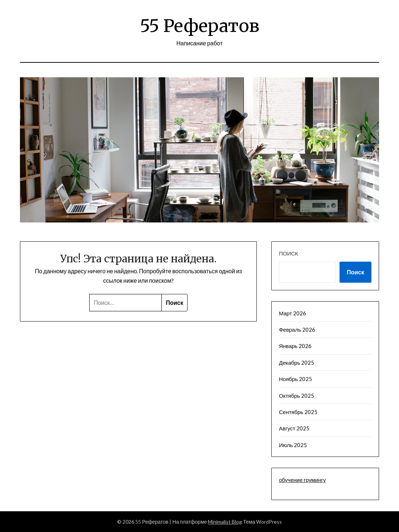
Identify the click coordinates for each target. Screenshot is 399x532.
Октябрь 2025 (297, 396)
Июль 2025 (293, 445)
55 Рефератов (200, 26)
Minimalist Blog (225, 522)
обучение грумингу (302, 480)
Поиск (289, 253)
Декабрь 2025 (297, 363)
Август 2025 (294, 428)
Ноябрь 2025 (295, 379)
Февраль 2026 (297, 330)
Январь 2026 (295, 346)
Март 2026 (293, 313)
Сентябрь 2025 (298, 412)
